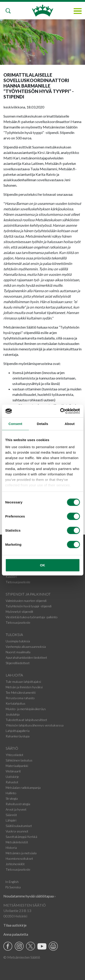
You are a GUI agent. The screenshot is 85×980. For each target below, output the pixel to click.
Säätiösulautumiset (19, 826)
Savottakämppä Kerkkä (21, 837)
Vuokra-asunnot (17, 831)
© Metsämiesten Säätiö (22, 957)
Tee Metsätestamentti (21, 692)
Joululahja (13, 714)
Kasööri (11, 577)
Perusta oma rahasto (20, 698)
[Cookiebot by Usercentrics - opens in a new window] (61, 411)
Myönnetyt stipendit (19, 612)
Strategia (12, 798)
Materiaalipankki (17, 766)
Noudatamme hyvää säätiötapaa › (29, 896)
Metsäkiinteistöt (17, 842)
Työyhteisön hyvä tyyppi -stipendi (29, 606)
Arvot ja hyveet (16, 809)
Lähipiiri (11, 820)
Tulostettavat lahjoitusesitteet (26, 720)
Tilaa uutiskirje (15, 925)
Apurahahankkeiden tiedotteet (26, 657)
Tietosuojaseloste (18, 582)
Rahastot (12, 782)
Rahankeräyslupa (18, 736)
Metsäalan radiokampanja (23, 788)
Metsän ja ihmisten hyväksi (24, 687)
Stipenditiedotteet (18, 663)
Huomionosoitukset (19, 858)
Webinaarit (13, 771)
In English (12, 882)
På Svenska (13, 887)
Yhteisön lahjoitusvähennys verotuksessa (35, 725)
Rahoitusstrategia (18, 804)
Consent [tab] (15, 423)
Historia (11, 848)
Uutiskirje (12, 777)
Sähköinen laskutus (19, 760)
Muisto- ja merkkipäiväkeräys (26, 709)
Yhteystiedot (15, 755)
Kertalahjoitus (16, 703)
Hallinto (11, 793)
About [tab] (70, 423)
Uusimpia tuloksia (18, 641)
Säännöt (11, 815)
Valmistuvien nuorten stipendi (26, 601)
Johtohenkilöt (15, 864)
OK (42, 565)
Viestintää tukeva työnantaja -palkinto (32, 617)
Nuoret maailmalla (18, 652)
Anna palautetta (16, 934)
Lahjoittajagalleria (18, 731)
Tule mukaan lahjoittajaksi (23, 682)
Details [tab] (43, 423)
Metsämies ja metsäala (21, 853)
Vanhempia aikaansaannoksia (26, 647)
